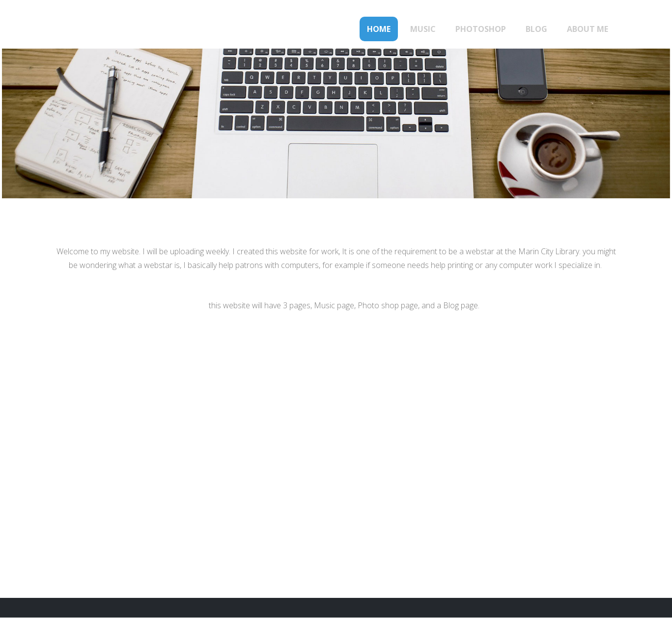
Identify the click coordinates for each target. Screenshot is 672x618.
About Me (588, 29)
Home (379, 29)
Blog (536, 29)
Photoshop (481, 29)
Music (423, 29)
